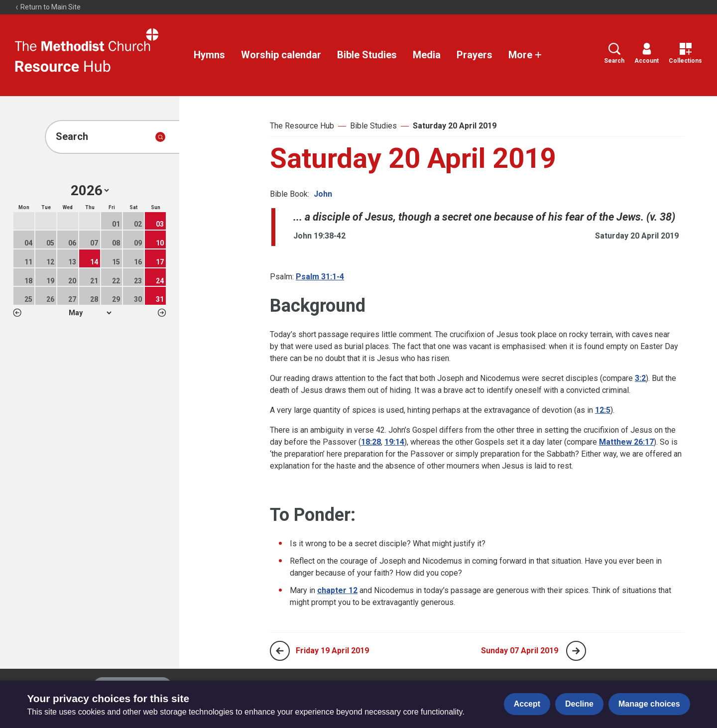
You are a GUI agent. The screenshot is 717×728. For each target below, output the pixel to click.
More (525, 55)
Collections (685, 54)
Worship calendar (281, 55)
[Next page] (576, 651)
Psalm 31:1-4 (320, 277)
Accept (527, 704)
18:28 (371, 442)
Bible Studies (367, 55)
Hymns (209, 55)
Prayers (475, 55)
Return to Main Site (48, 7)
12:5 (603, 410)
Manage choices (649, 704)
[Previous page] (280, 651)
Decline (579, 704)
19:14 (394, 442)
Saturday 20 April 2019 (455, 126)
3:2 (640, 378)
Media (427, 55)
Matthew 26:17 (626, 442)
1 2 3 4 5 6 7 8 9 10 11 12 (90, 313)
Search (614, 54)
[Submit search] (160, 137)
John (323, 194)
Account (647, 54)
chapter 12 (337, 590)
